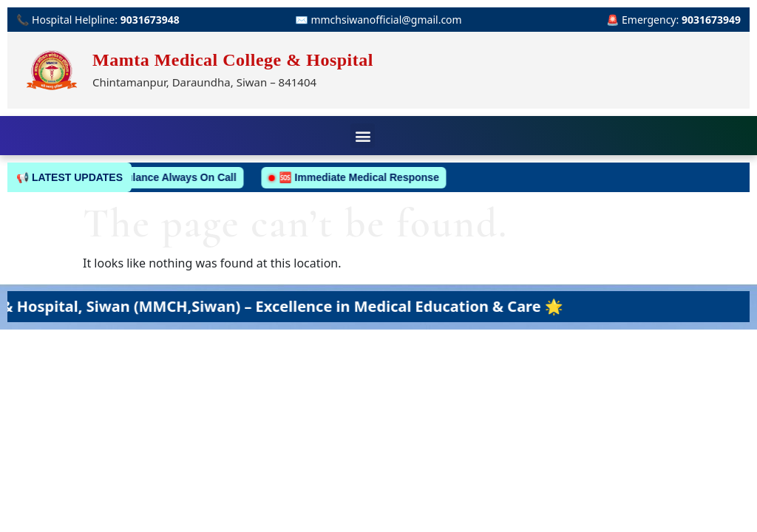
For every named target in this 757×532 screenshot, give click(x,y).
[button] (363, 136)
